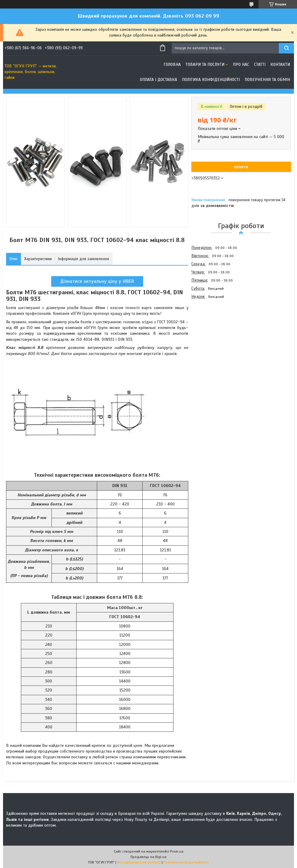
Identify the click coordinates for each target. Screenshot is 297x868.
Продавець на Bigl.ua (148, 857)
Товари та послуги (205, 65)
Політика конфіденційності (211, 80)
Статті (260, 65)
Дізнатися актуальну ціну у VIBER (97, 281)
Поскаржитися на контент (139, 862)
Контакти (280, 65)
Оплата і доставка (158, 80)
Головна (172, 65)
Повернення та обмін (267, 80)
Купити (241, 167)
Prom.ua (177, 851)
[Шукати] (286, 48)
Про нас (241, 65)
